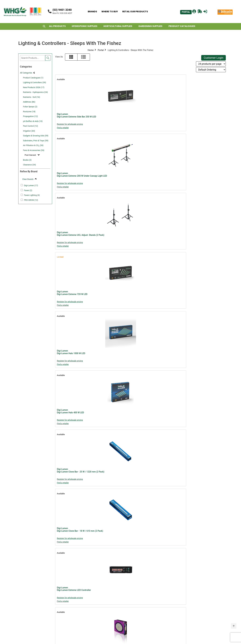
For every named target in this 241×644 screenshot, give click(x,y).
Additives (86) (29, 102)
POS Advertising (97, 619)
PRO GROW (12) (31, 200)
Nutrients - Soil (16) (32, 97)
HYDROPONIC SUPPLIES (85, 26)
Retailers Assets (97, 624)
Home (91, 50)
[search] (48, 58)
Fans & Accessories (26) (34, 150)
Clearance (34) (29, 165)
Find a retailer (63, 128)
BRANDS (92, 12)
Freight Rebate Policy (100, 615)
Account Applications (100, 629)
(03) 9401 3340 (62, 10)
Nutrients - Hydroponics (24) (35, 92)
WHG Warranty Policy (100, 601)
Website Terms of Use (100, 596)
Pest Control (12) (31, 126)
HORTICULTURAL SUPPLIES (118, 26)
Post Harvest (31, 155)
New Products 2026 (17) (34, 87)
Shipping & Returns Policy (102, 610)
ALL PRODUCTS (57, 26)
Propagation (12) (30, 116)
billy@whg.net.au (185, 590)
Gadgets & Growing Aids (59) (36, 136)
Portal (101, 50)
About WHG (94, 587)
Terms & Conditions (99, 592)
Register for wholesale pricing (70, 124)
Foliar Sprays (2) (30, 107)
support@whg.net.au (143, 604)
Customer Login (213, 58)
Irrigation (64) (29, 131)
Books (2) (27, 160)
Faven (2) (28, 190)
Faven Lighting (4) (32, 195)
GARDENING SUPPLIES (150, 26)
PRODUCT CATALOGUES (182, 26)
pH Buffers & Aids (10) (33, 121)
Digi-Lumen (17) (31, 185)
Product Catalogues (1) (33, 78)
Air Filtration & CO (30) (33, 145)
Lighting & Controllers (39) (35, 82)
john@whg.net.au (141, 621)
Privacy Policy (95, 605)
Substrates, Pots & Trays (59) (36, 141)
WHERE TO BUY (110, 12)
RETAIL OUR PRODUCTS (135, 12)
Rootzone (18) (29, 112)
